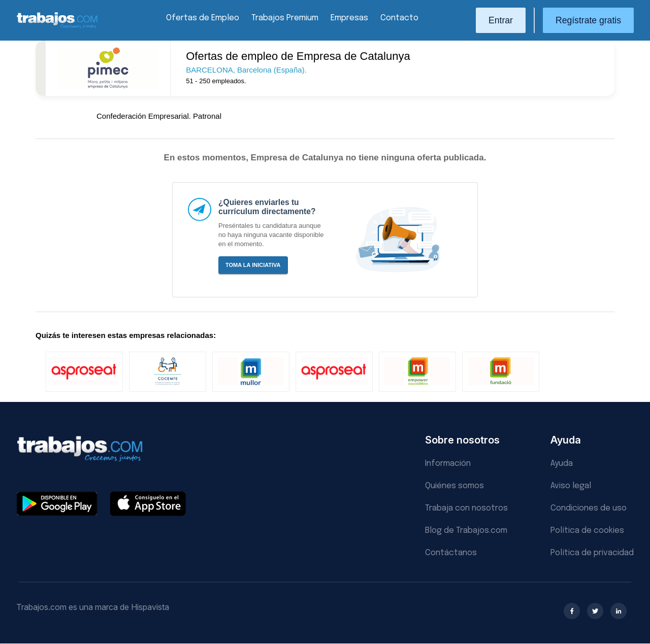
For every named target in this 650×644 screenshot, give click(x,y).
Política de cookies (587, 531)
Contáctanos (451, 553)
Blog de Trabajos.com (466, 531)
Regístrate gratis (588, 20)
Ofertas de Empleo (203, 18)
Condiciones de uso (589, 508)
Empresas (349, 18)
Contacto (399, 18)
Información (448, 464)
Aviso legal (571, 486)
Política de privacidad (592, 553)
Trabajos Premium (285, 18)
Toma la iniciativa (253, 265)
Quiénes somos (454, 486)
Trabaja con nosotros (466, 508)
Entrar (501, 20)
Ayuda (562, 464)
